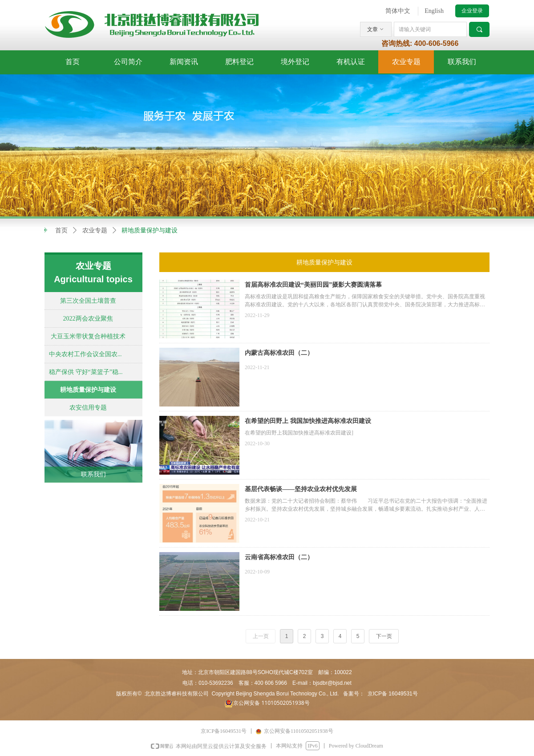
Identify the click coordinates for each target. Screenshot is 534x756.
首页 (61, 230)
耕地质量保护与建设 (150, 230)
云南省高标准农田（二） (279, 557)
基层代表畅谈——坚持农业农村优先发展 (301, 489)
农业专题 (95, 230)
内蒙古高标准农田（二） (279, 353)
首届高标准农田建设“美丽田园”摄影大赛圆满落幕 (313, 285)
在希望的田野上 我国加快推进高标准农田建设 (308, 421)
